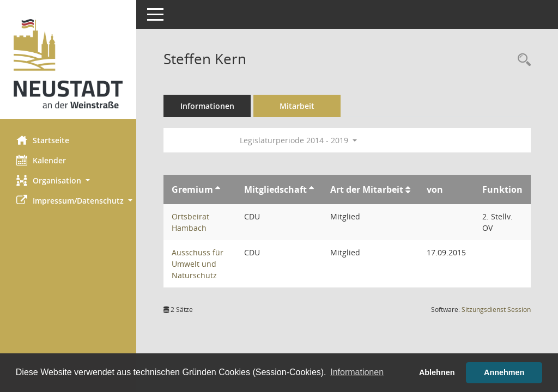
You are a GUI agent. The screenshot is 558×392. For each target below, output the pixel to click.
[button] (68, 180)
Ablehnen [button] (437, 372)
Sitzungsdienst (496, 310)
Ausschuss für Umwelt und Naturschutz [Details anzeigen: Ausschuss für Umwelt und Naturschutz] (198, 264)
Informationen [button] (357, 372)
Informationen (207, 106)
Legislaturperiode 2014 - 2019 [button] (298, 140)
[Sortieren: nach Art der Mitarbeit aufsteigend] (408, 189)
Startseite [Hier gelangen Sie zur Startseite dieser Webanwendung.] (43, 140)
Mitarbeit (297, 106)
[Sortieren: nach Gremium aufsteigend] (218, 189)
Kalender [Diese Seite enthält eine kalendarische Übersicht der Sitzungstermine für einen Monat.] (41, 160)
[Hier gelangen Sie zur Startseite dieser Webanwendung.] (68, 64)
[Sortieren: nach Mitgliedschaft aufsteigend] (311, 189)
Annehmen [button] (504, 372)
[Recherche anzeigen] (521, 60)
